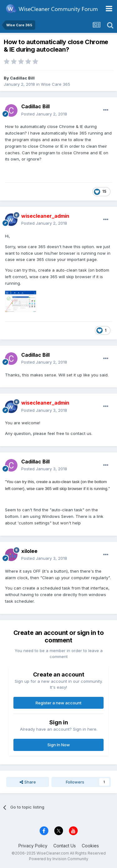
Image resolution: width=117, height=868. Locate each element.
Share (28, 782)
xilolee (29, 551)
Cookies (90, 846)
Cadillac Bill (22, 78)
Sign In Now (59, 745)
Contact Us (65, 846)
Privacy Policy (33, 846)
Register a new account (58, 703)
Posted (44, 114)
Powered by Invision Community (59, 859)
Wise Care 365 (56, 84)
